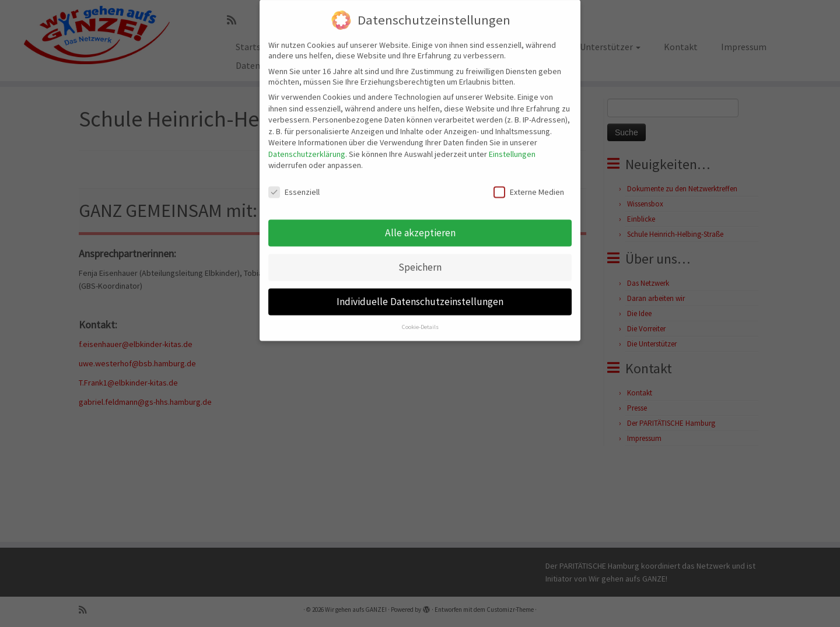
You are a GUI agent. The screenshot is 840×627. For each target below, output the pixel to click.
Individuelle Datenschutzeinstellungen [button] (420, 290)
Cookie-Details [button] (420, 315)
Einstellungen (512, 142)
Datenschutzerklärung (307, 142)
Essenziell (294, 180)
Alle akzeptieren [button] (420, 221)
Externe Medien (529, 180)
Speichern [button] (420, 255)
